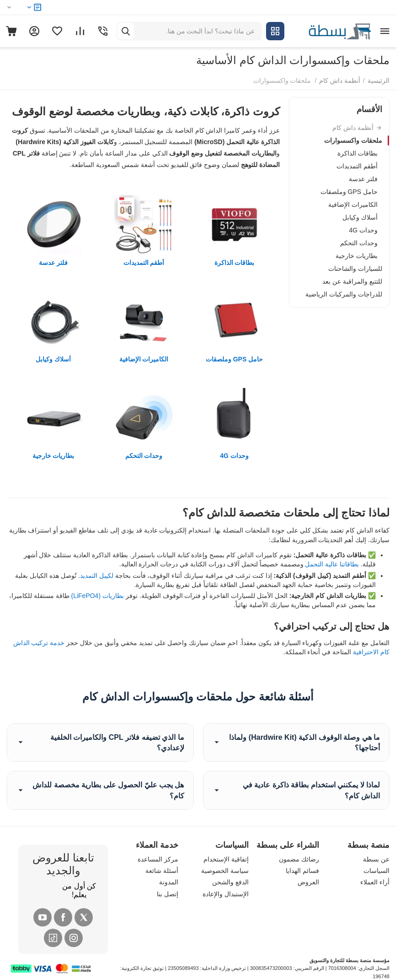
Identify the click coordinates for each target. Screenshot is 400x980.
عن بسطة (376, 859)
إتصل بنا (168, 894)
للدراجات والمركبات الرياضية (344, 294)
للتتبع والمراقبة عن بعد (352, 281)
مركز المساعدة (158, 859)
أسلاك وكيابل (360, 217)
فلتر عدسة (363, 179)
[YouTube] (43, 917)
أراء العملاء (375, 882)
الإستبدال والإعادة (226, 894)
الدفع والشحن (230, 882)
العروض (308, 882)
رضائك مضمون (299, 859)
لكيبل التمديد (97, 576)
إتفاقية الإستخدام (226, 859)
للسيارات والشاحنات (355, 269)
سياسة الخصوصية (225, 871)
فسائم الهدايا (302, 871)
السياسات (376, 871)
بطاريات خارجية (357, 256)
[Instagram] (74, 938)
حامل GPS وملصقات (349, 192)
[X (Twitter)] (84, 917)
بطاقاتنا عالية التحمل (332, 564)
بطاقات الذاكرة (357, 153)
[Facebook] (63, 917)
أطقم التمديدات (357, 166)
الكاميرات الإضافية (353, 205)
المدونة (169, 882)
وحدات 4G (363, 230)
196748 (381, 976)
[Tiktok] (53, 938)
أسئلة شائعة (162, 871)
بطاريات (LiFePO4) (97, 596)
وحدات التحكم (359, 243)
